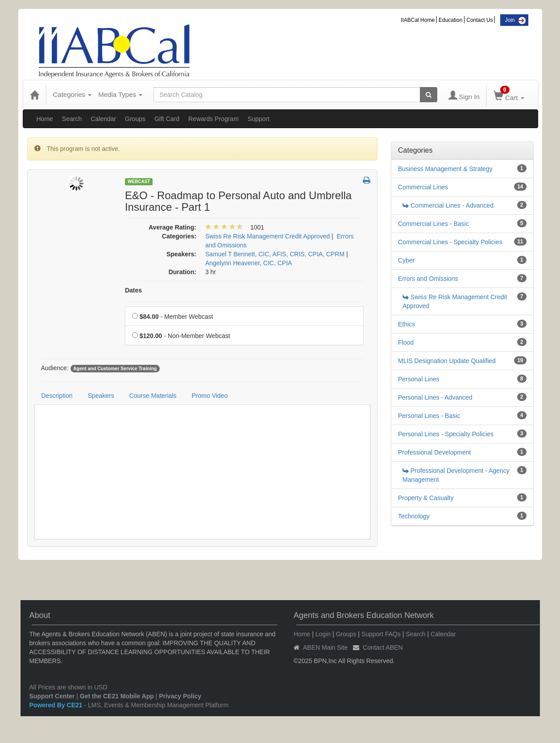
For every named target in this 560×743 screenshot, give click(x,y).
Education (450, 20)
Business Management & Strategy (445, 169)
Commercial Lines (423, 187)
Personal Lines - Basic (429, 416)
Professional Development (434, 452)
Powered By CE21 (57, 705)
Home (45, 119)
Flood (406, 342)
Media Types (120, 94)
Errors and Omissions (428, 279)
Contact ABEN (383, 647)
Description (57, 396)
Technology (414, 516)
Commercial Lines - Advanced (448, 205)
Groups (135, 119)
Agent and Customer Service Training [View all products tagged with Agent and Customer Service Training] (115, 368)
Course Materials (153, 396)
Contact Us (479, 20)
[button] (367, 181)
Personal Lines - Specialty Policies (446, 434)
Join (510, 20)
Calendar (103, 119)
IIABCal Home (418, 20)
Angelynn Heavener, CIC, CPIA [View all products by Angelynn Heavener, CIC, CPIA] (249, 263)
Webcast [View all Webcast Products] (139, 182)
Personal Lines (419, 379)
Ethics (407, 324)
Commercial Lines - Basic (433, 224)
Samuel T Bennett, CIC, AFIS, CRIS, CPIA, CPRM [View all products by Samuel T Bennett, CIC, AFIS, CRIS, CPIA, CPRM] (275, 254)
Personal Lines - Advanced (435, 397)
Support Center (52, 696)
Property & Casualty (426, 498)
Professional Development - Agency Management (456, 475)
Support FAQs (381, 634)
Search (72, 119)
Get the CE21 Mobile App (117, 696)
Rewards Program (214, 119)
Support (259, 119)
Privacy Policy (180, 696)
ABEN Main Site (325, 647)
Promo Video (210, 396)
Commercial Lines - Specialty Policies (450, 242)
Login (323, 634)
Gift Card (167, 119)
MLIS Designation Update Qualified (447, 361)
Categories (73, 94)
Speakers (101, 396)
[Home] (34, 95)
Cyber (406, 260)
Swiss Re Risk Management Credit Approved (455, 301)
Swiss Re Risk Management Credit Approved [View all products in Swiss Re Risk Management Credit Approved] (268, 236)
